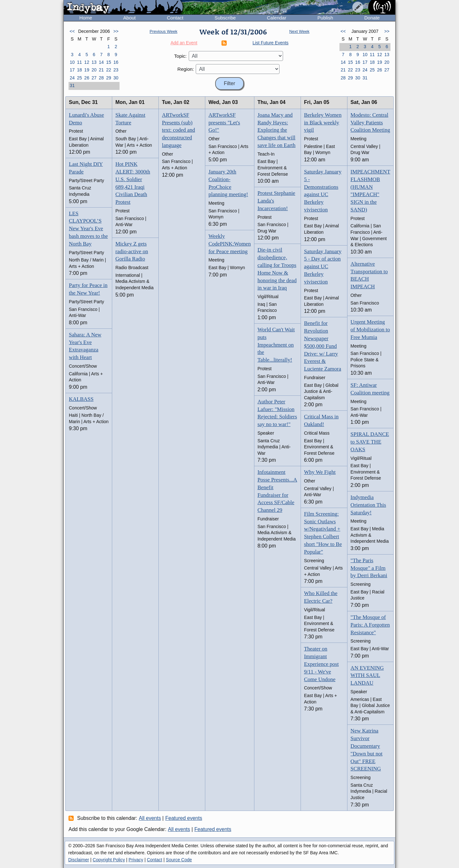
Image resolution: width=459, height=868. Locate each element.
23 (116, 70)
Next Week (299, 31)
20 (94, 70)
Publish (325, 18)
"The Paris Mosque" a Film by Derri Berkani (369, 568)
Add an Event (184, 43)
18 (79, 70)
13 (94, 62)
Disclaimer (79, 860)
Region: (186, 69)
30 (116, 78)
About (130, 18)
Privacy (136, 860)
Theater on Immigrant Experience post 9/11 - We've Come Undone (321, 664)
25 (79, 78)
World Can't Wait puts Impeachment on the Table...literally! (276, 345)
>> (116, 31)
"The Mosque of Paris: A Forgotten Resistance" (370, 625)
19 (87, 70)
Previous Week (163, 31)
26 (87, 78)
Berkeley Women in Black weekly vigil (323, 123)
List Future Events (270, 43)
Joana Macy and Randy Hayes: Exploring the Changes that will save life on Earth (277, 130)
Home (86, 18)
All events (150, 818)
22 (109, 70)
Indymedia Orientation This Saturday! (368, 505)
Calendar (277, 18)
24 (72, 78)
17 (72, 70)
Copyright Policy (109, 860)
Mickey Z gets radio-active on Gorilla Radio (132, 251)
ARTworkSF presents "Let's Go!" (224, 123)
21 (101, 70)
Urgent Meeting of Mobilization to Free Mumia (370, 330)
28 (101, 78)
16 (116, 62)
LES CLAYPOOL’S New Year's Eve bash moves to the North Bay (88, 229)
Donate (372, 18)
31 (72, 85)
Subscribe (225, 18)
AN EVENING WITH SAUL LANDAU (367, 676)
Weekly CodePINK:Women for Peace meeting (230, 244)
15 (109, 62)
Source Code (179, 860)
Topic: (180, 56)
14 (101, 62)
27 (94, 78)
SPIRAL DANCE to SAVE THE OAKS (370, 442)
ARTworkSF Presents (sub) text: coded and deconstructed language (178, 130)
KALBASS (81, 399)
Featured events (184, 818)
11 (79, 62)
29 (109, 78)
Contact (175, 18)
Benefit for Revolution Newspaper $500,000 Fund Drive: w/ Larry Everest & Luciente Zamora (323, 346)
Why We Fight (320, 472)
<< (72, 31)
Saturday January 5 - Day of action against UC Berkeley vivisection (323, 267)
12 (87, 62)
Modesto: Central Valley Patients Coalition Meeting (370, 123)
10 (72, 62)
